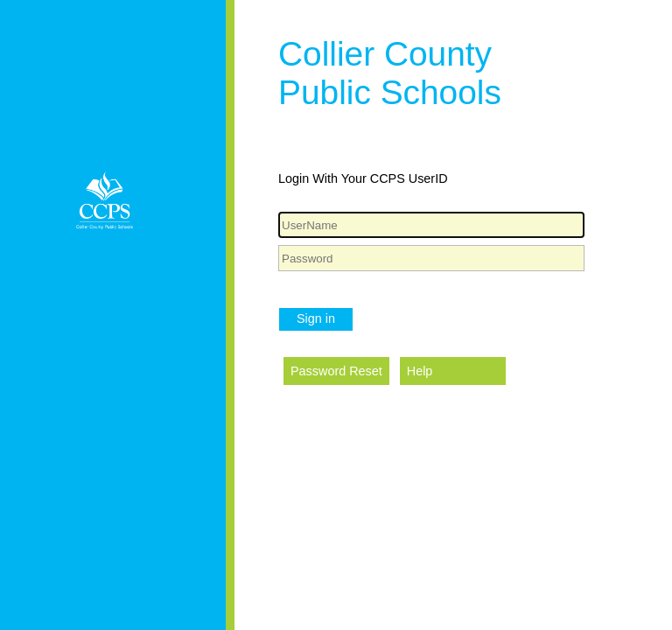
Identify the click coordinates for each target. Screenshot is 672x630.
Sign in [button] (316, 318)
